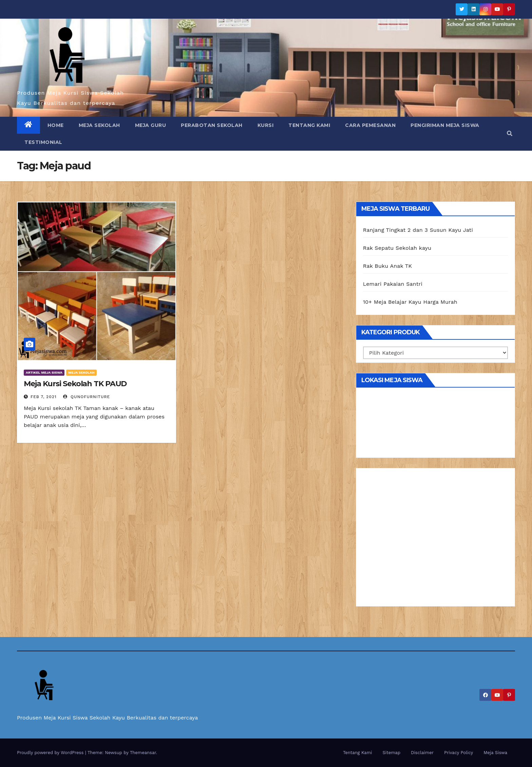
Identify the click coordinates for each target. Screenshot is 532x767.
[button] (510, 134)
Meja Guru (151, 125)
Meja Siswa (495, 753)
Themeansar (143, 753)
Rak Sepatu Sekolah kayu (397, 248)
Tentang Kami (309, 125)
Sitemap (392, 753)
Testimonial (43, 142)
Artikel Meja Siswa (44, 372)
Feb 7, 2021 (44, 397)
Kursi (266, 125)
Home (56, 125)
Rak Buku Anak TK (388, 266)
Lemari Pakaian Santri (393, 284)
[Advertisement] (435, 540)
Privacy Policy (459, 753)
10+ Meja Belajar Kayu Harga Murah (410, 302)
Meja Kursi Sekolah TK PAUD (75, 384)
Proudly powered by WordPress (51, 753)
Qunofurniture (87, 397)
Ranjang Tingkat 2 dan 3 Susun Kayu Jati (418, 230)
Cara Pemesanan (370, 125)
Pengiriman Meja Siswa (445, 125)
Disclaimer (422, 753)
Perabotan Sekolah (212, 125)
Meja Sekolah (99, 125)
